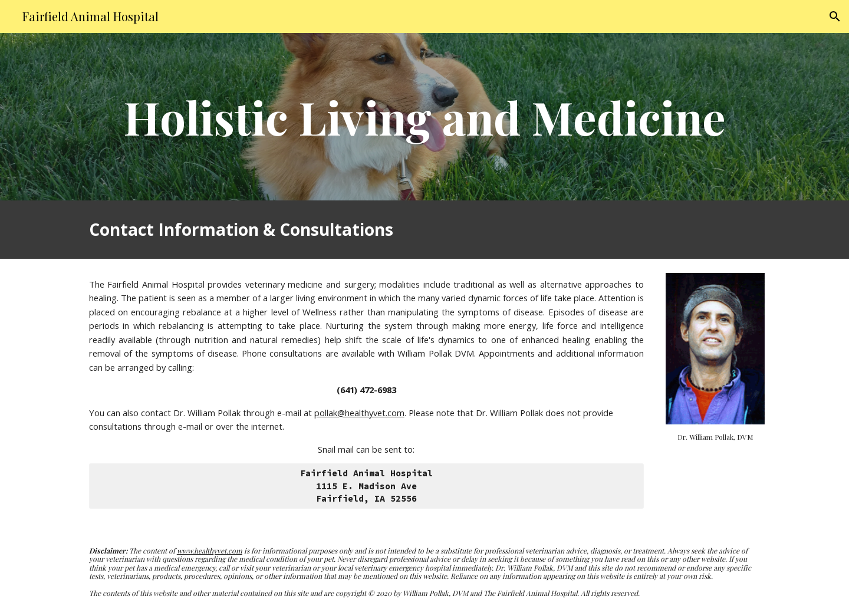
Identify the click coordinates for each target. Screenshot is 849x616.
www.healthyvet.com (210, 551)
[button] (835, 17)
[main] (424, 117)
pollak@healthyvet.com (359, 413)
